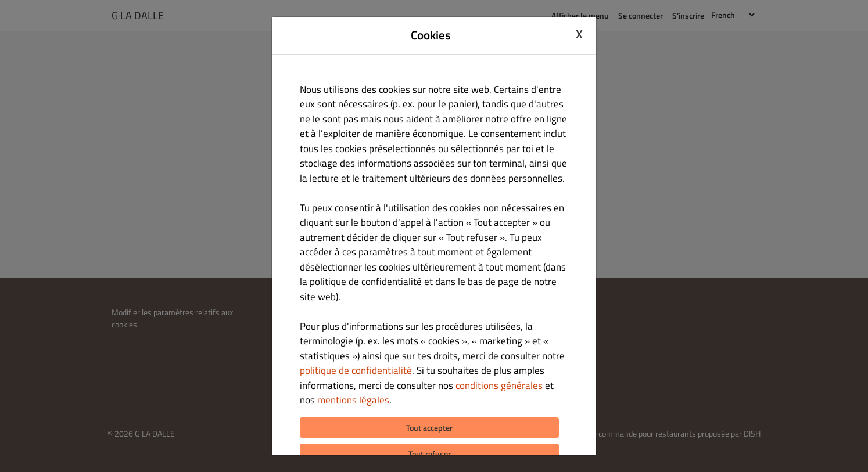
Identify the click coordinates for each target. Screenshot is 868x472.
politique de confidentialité (356, 370)
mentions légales (353, 400)
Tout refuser (430, 454)
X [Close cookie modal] (579, 34)
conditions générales (499, 385)
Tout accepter (429, 428)
